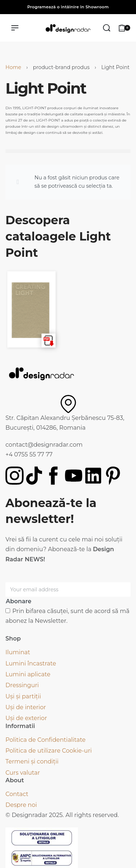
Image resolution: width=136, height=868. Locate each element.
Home (13, 67)
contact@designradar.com (44, 445)
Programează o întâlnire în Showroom (68, 7)
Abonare (18, 601)
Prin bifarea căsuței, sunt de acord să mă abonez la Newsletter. (67, 616)
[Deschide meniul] (15, 28)
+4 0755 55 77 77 (29, 454)
